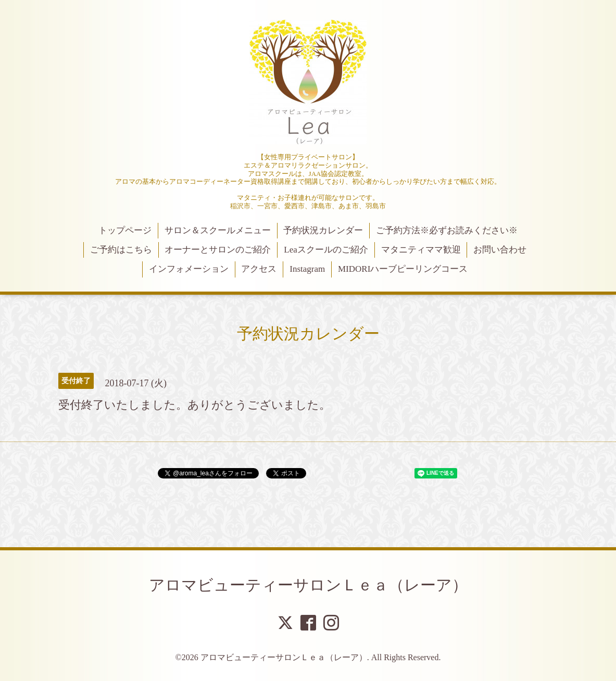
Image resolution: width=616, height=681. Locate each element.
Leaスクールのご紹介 (326, 250)
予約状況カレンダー (323, 230)
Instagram (307, 269)
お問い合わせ (500, 250)
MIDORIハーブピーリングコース (403, 269)
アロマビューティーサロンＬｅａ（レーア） (308, 585)
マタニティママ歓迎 (421, 250)
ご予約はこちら (121, 250)
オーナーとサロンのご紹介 (218, 250)
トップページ (125, 230)
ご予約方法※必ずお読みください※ (447, 230)
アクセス (259, 269)
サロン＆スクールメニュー (218, 230)
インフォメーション (189, 269)
